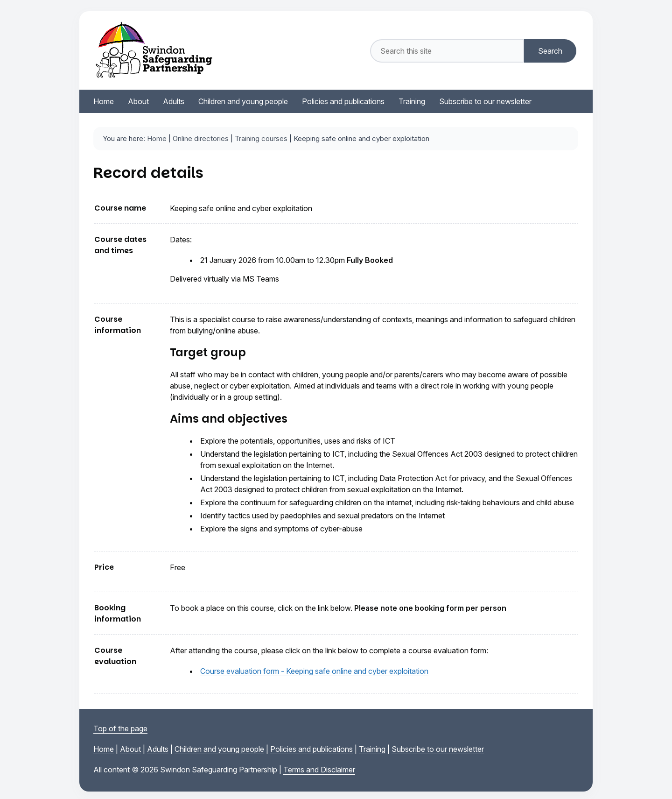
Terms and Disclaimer (319, 770)
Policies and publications (311, 749)
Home (157, 138)
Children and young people (219, 749)
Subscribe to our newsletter (438, 749)
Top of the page (120, 728)
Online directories (201, 138)
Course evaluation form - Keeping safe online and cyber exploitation (314, 671)
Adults (158, 749)
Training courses (261, 138)
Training (372, 749)
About (130, 749)
